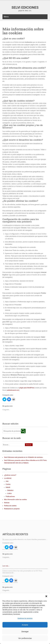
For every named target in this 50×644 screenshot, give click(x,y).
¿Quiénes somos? (10, 475)
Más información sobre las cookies (15, 500)
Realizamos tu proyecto (12, 509)
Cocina (8, 484)
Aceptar (25, 625)
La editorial (8, 478)
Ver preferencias (25, 638)
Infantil (8, 487)
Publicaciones (10, 497)
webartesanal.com (13, 390)
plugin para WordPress (27, 388)
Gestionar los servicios (25, 618)
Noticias (7, 503)
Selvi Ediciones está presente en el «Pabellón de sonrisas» (24, 457)
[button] (46, 596)
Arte (7, 481)
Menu (6, 17)
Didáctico (10, 490)
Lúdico (9, 493)
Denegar (25, 631)
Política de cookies (10, 506)
